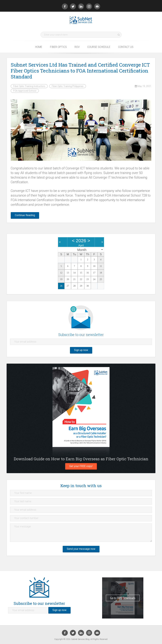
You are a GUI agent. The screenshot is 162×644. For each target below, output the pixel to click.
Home (39, 47)
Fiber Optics (58, 47)
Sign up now (81, 350)
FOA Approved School (25, 91)
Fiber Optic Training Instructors (29, 86)
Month (82, 250)
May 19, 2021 (143, 86)
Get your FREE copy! (81, 466)
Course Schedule (99, 47)
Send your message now (81, 549)
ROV (77, 47)
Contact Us (126, 47)
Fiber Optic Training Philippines (68, 86)
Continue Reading (25, 215)
